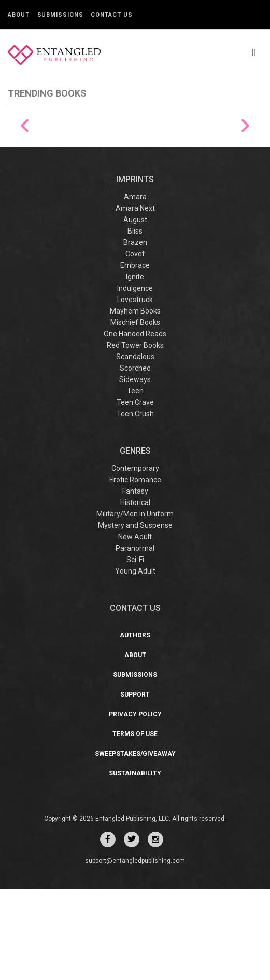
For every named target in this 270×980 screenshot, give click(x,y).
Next (245, 172)
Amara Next (135, 300)
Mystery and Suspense (135, 617)
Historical (135, 594)
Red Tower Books (135, 437)
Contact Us (111, 15)
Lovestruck (135, 391)
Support (135, 786)
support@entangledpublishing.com (135, 952)
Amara (135, 288)
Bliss (135, 322)
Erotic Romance (135, 571)
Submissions (60, 15)
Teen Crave (135, 494)
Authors (135, 727)
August (135, 311)
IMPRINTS (135, 271)
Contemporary (135, 560)
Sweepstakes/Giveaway (135, 845)
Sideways (135, 471)
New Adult (135, 628)
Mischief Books (135, 414)
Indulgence (135, 379)
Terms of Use (135, 825)
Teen (135, 482)
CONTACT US (135, 699)
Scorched (135, 459)
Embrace (135, 357)
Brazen (135, 334)
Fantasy (135, 582)
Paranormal (135, 639)
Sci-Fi (135, 651)
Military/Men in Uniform (135, 605)
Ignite (135, 368)
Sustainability (135, 865)
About (19, 15)
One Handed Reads (135, 425)
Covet (135, 345)
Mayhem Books (135, 402)
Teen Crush (135, 505)
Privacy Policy (135, 806)
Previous (25, 172)
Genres (135, 542)
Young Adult (135, 662)
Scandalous (135, 448)
